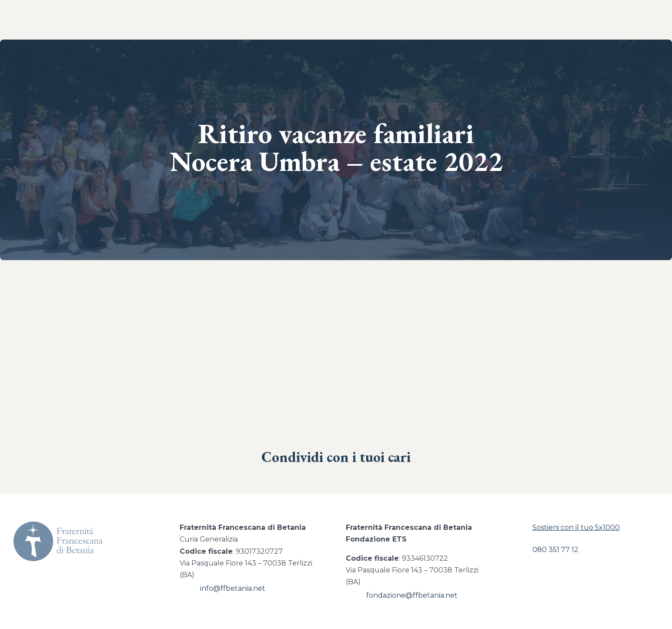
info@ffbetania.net (233, 588)
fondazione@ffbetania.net (412, 595)
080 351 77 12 (555, 550)
